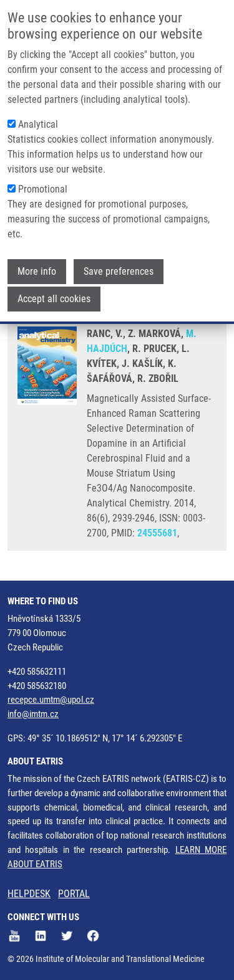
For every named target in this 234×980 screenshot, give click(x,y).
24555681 (157, 533)
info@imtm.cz (33, 714)
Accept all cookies (54, 296)
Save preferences (119, 268)
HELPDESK (29, 894)
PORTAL (74, 894)
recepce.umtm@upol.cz (51, 700)
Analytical (38, 121)
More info (37, 268)
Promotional (43, 186)
